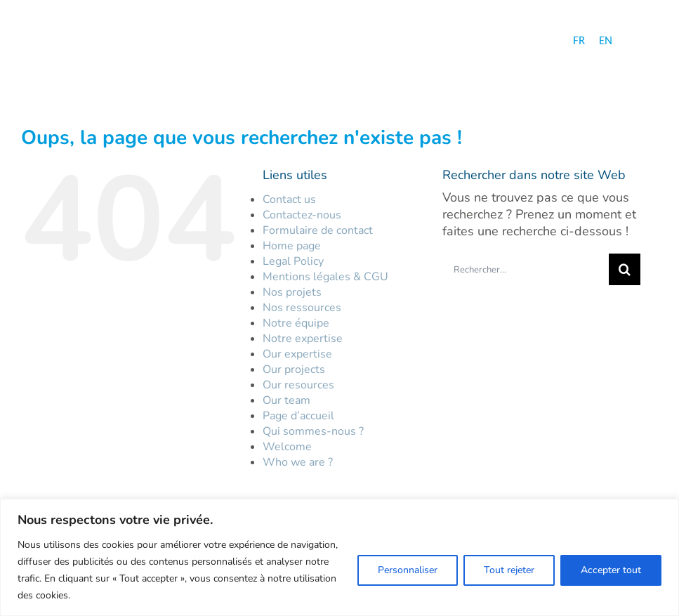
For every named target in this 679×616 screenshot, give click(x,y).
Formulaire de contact (318, 230)
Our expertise (297, 354)
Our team (286, 400)
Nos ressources (302, 308)
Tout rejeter (509, 570)
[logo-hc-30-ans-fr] (89, 42)
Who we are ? (298, 462)
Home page (292, 246)
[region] (339, 557)
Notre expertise (303, 339)
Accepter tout (611, 570)
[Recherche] (625, 269)
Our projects (294, 369)
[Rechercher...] (526, 269)
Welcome (287, 447)
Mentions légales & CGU (325, 277)
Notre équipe (296, 323)
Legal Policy (293, 261)
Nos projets (292, 292)
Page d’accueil (298, 416)
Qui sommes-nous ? (313, 431)
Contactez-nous (302, 215)
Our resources (298, 385)
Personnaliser (408, 570)
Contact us (289, 199)
